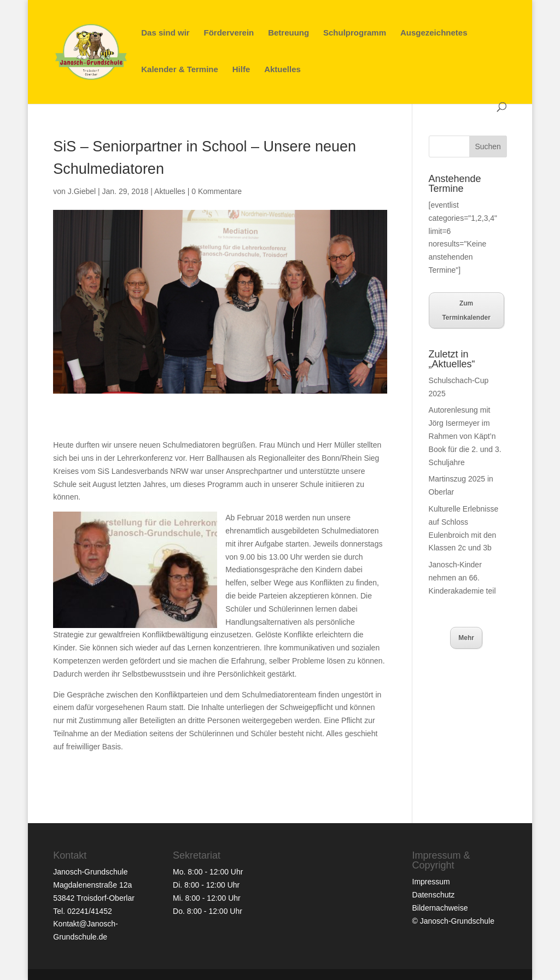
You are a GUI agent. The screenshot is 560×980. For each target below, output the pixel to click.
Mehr (466, 638)
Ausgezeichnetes (434, 33)
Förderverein (229, 33)
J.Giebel (82, 191)
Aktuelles (282, 70)
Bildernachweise (440, 908)
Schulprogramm (355, 33)
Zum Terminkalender (466, 310)
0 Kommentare (217, 191)
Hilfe (241, 70)
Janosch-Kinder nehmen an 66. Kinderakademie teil (462, 578)
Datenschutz (434, 895)
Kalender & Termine (180, 70)
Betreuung (288, 33)
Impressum (431, 882)
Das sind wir (165, 33)
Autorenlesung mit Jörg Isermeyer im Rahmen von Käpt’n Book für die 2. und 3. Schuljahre (465, 436)
